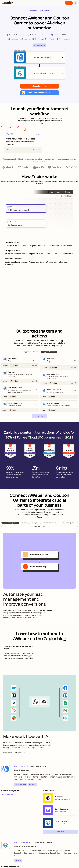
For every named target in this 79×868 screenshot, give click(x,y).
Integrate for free (40, 86)
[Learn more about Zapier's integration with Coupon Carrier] (6, 845)
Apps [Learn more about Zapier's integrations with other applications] (15, 766)
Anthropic (32, 748)
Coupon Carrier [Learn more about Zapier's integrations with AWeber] (26, 842)
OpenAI (24, 748)
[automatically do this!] (39, 73)
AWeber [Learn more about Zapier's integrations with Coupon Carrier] (23, 766)
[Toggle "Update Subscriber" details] (20, 404)
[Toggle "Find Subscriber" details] (59, 404)
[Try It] (20, 365)
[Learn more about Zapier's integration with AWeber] (6, 769)
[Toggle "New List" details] (20, 374)
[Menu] (76, 3)
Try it (37, 150)
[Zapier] (7, 3)
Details (38, 134)
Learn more (20, 785)
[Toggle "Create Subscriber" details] (59, 391)
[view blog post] (20, 652)
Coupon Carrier (43, 11)
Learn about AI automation (14, 753)
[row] (12, 207)
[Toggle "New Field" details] (59, 361)
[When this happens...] (39, 57)
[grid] (12, 207)
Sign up (69, 3)
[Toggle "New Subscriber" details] (59, 376)
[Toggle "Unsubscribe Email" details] (20, 390)
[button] (40, 93)
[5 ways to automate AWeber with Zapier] (20, 652)
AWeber (33, 11)
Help (32, 785)
